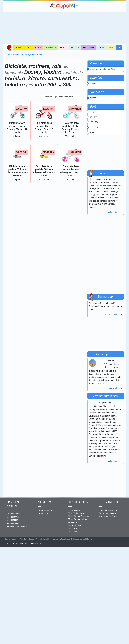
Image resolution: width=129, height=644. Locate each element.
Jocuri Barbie (13, 517)
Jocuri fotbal (13, 520)
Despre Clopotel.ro (12, 539)
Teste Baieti (74, 532)
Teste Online (79, 502)
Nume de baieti (45, 510)
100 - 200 (94, 122)
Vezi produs (17, 136)
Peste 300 (94, 133)
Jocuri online (13, 504)
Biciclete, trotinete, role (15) (102, 69)
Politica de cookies (78, 539)
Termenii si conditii (42, 539)
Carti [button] (100, 47)
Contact (32, 539)
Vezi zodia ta (116, 388)
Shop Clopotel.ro (9, 48)
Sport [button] (37, 47)
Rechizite (75, 47)
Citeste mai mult (114, 315)
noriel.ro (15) (96, 98)
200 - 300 (94, 127)
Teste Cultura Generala (79, 516)
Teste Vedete (74, 510)
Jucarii (111, 47)
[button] (119, 48)
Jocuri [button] (62, 47)
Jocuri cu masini (15, 514)
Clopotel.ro (64, 6)
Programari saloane (108, 513)
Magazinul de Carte (108, 516)
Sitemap (89, 539)
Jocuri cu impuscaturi (17, 526)
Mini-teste (73, 522)
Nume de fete (44, 513)
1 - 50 (92, 112)
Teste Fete (73, 528)
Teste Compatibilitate (78, 519)
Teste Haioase (75, 525)
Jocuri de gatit (14, 523)
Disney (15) (95, 83)
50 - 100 (93, 117)
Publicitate (24, 539)
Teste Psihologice (76, 513)
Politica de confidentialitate (60, 539)
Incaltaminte (50, 47)
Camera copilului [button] (22, 47)
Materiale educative (108, 510)
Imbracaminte (88, 47)
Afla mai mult (115, 212)
